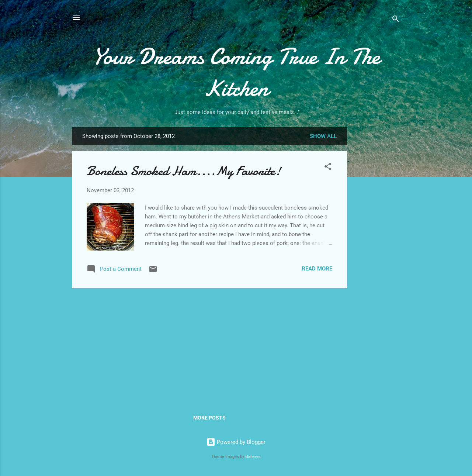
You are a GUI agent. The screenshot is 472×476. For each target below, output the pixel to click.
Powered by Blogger (236, 442)
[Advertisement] (376, 244)
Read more (317, 269)
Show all (323, 136)
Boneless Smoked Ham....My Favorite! (184, 171)
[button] (328, 168)
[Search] (396, 20)
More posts (209, 418)
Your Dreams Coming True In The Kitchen (236, 72)
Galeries (253, 457)
